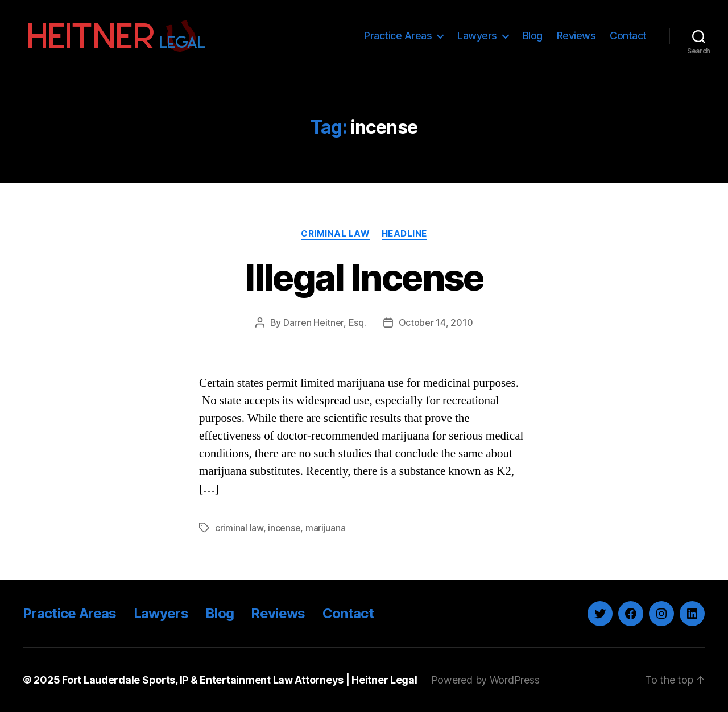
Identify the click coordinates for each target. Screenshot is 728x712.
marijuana (326, 528)
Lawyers (477, 36)
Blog (533, 36)
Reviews (576, 36)
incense (284, 528)
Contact (628, 36)
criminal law (239, 528)
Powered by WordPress (485, 680)
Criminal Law (336, 234)
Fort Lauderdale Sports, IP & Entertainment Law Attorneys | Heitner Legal (240, 680)
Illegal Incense (364, 277)
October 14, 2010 (436, 322)
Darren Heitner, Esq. (325, 322)
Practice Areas (398, 36)
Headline (404, 234)
